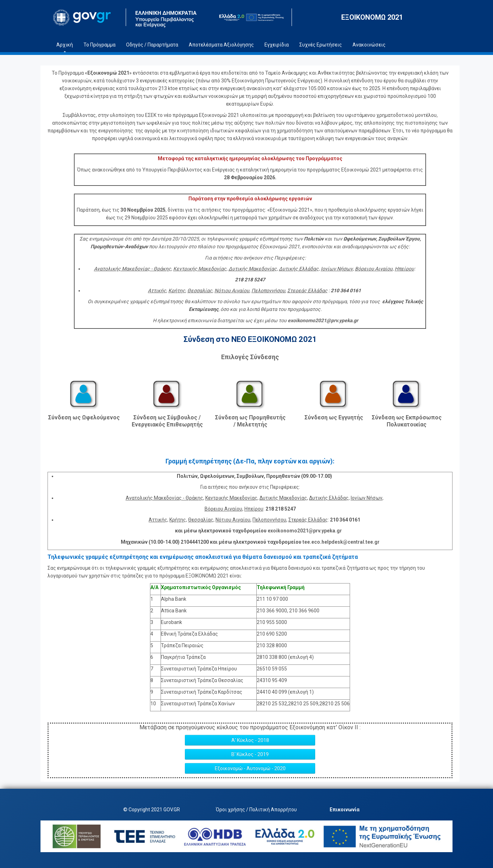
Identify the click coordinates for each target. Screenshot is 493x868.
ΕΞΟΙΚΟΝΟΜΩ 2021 (372, 17)
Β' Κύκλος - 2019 (250, 754)
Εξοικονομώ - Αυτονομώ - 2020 (250, 768)
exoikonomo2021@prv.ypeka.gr (305, 531)
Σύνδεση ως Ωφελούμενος (84, 417)
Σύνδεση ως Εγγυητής (334, 417)
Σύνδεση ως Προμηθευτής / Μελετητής (250, 421)
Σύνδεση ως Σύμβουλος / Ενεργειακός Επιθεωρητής (167, 421)
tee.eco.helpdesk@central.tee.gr (341, 542)
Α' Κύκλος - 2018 (250, 740)
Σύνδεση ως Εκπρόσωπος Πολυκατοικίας (407, 421)
